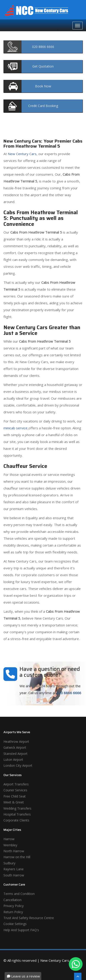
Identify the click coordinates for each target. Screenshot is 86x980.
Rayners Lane (14, 869)
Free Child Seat (15, 796)
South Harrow (14, 875)
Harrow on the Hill (17, 857)
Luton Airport (13, 760)
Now (43, 86)
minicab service (15, 428)
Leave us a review (23, 976)
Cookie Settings (15, 924)
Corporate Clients (16, 820)
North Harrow (14, 851)
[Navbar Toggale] (78, 26)
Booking (43, 106)
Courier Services (15, 790)
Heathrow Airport (16, 742)
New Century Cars (22, 154)
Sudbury (9, 863)
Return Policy (13, 912)
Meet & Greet (14, 802)
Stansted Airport (15, 754)
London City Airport (18, 765)
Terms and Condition (19, 894)
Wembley (10, 845)
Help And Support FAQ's (21, 930)
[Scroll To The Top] (78, 976)
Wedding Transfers (17, 808)
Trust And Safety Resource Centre (29, 918)
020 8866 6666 (69, 693)
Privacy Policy (14, 906)
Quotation (43, 66)
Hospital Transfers (17, 814)
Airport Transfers (16, 784)
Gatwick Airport (15, 747)
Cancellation (12, 900)
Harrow (9, 839)
